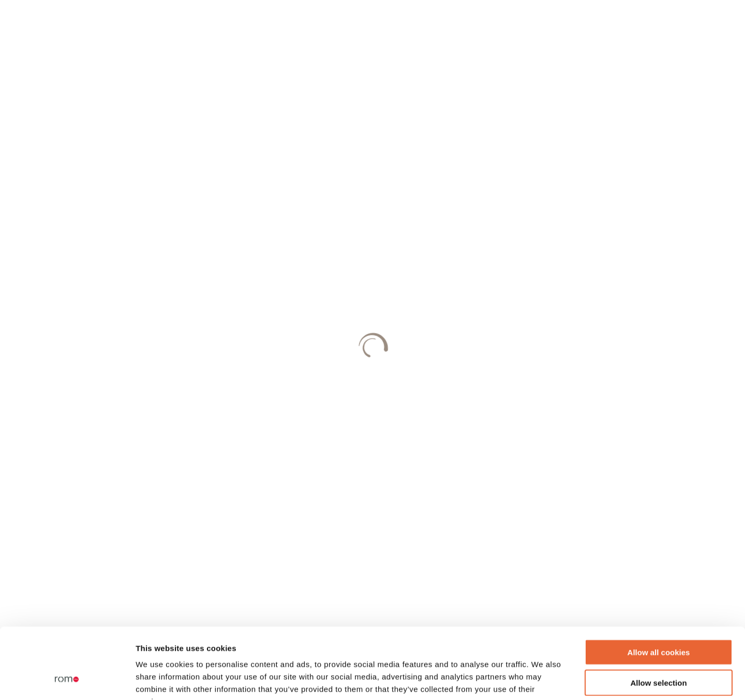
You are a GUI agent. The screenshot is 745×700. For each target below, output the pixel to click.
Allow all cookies (659, 589)
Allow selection (658, 619)
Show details (543, 680)
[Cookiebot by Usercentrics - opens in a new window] (67, 680)
